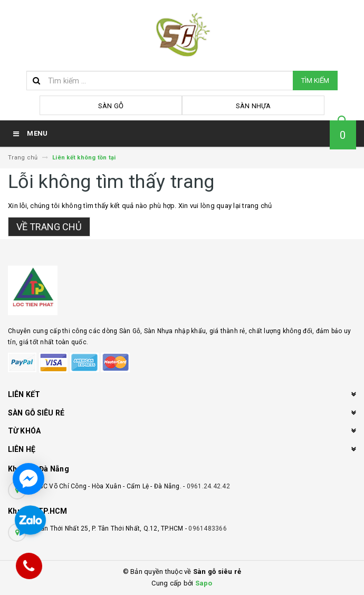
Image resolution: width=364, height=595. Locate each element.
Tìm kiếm (315, 81)
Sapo (204, 583)
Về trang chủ (49, 227)
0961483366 (208, 528)
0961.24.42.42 (208, 486)
